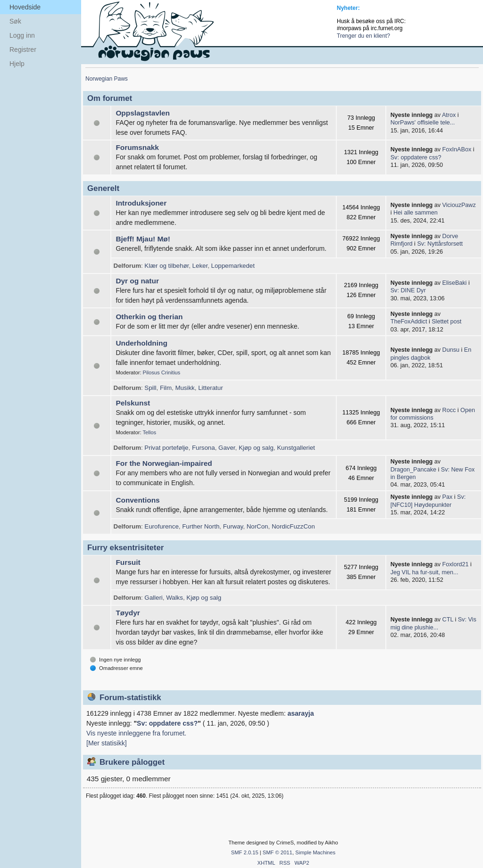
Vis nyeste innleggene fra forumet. (136, 733)
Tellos (149, 432)
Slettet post (446, 322)
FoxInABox (457, 149)
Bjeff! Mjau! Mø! (143, 239)
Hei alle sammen (416, 213)
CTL (448, 620)
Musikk (185, 388)
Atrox (449, 115)
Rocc (449, 410)
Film (166, 388)
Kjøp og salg (256, 448)
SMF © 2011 (278, 852)
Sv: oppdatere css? (416, 157)
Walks (175, 598)
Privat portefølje (166, 448)
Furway (233, 526)
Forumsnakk (137, 147)
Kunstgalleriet (296, 448)
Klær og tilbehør (167, 266)
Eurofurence (161, 526)
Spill (150, 388)
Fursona (204, 448)
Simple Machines (315, 852)
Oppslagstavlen (143, 113)
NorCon (258, 526)
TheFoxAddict (409, 322)
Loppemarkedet (233, 266)
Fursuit (128, 562)
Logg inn (22, 35)
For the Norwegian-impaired (164, 463)
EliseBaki (455, 283)
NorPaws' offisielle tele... (423, 123)
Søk (15, 21)
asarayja (300, 713)
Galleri (153, 598)
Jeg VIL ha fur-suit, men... (425, 572)
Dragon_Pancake (413, 470)
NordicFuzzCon (293, 526)
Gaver (227, 448)
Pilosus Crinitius (162, 372)
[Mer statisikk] (107, 743)
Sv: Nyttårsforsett (440, 244)
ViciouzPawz (459, 205)
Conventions (137, 500)
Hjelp (17, 64)
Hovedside (25, 7)
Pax (448, 497)
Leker (200, 266)
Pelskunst (133, 403)
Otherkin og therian (149, 317)
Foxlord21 (456, 564)
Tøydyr (128, 613)
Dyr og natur (137, 281)
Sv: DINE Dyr (408, 290)
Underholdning (141, 343)
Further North (201, 526)
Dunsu (451, 350)
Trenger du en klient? (363, 36)
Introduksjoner (141, 203)
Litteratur (210, 388)
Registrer (23, 50)
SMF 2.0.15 (245, 852)
